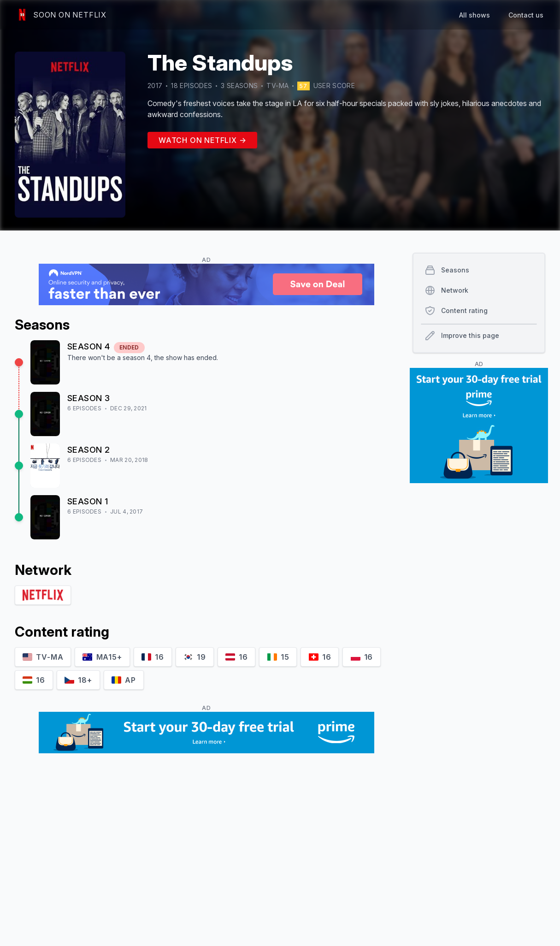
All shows (475, 15)
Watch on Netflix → (202, 140)
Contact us (526, 15)
